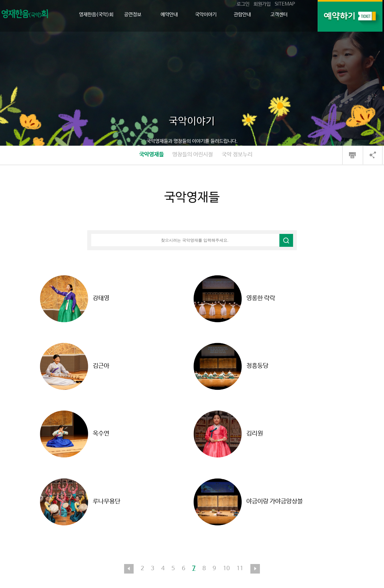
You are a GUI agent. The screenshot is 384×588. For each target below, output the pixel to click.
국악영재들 (151, 155)
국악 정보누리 (237, 155)
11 (240, 569)
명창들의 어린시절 (193, 155)
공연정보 (133, 15)
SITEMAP (285, 4)
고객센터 (279, 15)
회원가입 (262, 4)
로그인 (243, 4)
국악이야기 (206, 15)
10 (226, 569)
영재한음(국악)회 (96, 15)
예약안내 (169, 15)
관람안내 (242, 15)
